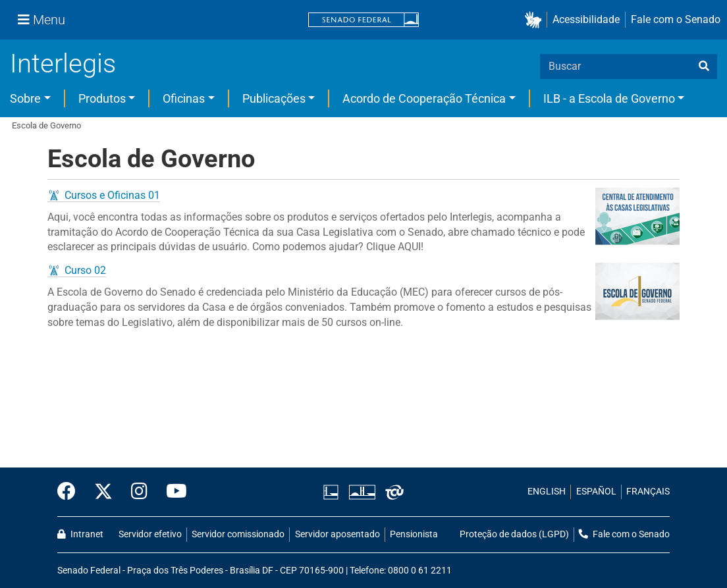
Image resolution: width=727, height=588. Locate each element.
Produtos (102, 98)
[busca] (704, 67)
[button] (536, 20)
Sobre (25, 98)
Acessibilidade (586, 19)
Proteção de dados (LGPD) (514, 534)
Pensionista (414, 534)
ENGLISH (547, 492)
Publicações (274, 98)
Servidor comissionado (238, 534)
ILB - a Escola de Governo (609, 98)
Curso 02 (85, 270)
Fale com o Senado (676, 19)
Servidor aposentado (337, 534)
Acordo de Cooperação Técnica (424, 98)
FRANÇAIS (648, 492)
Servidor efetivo (150, 534)
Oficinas (184, 98)
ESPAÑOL (596, 492)
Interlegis (63, 64)
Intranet (80, 534)
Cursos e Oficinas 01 (112, 195)
